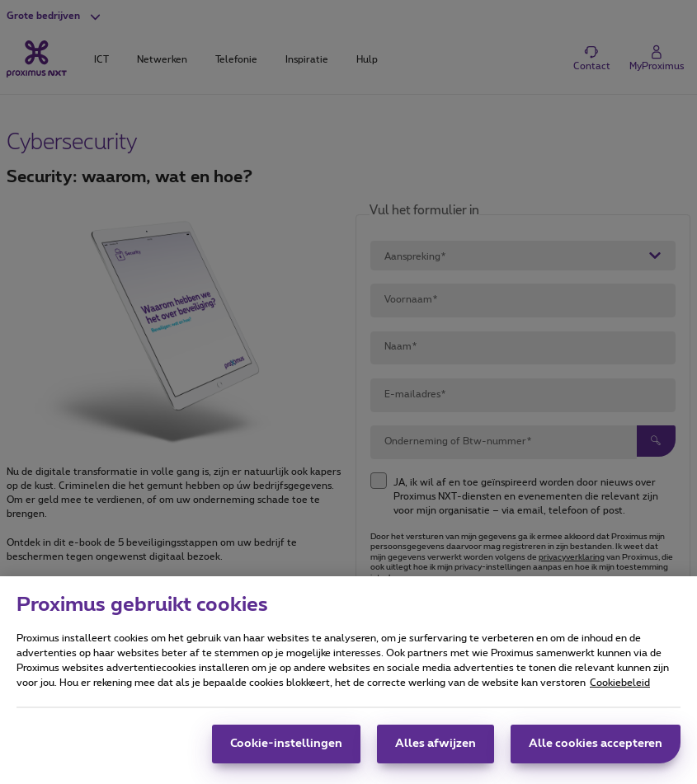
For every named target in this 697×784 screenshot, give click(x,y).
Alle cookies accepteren (596, 758)
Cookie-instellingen (286, 758)
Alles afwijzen (436, 758)
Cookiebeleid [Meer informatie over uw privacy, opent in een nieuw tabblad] (620, 697)
